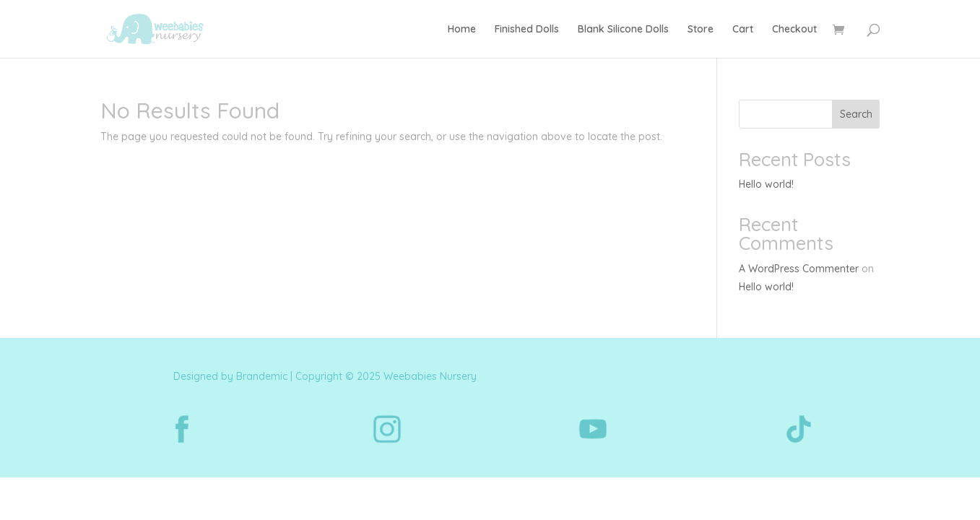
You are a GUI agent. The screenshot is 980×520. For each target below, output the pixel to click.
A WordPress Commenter (799, 269)
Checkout (794, 30)
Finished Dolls (527, 30)
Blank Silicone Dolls (623, 30)
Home (462, 30)
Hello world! (766, 184)
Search (856, 114)
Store (701, 30)
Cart (743, 30)
